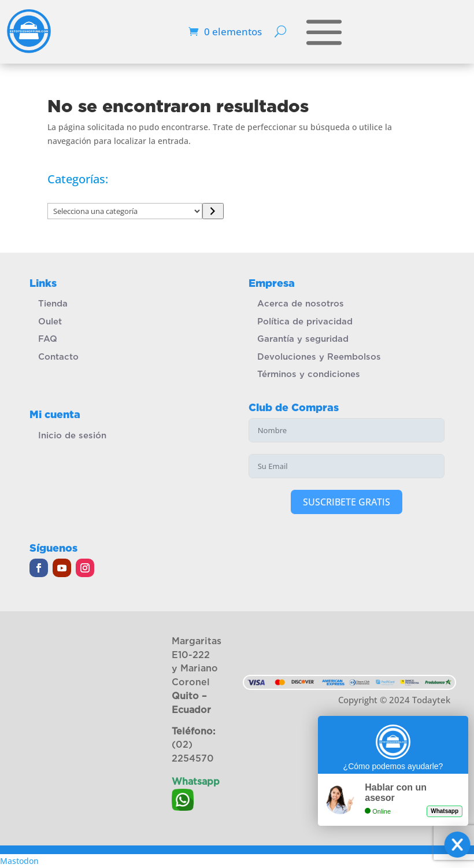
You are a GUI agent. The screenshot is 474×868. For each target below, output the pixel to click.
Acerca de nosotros (301, 304)
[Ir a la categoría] (213, 211)
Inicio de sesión (72, 435)
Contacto (58, 357)
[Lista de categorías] (125, 211)
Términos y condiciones (309, 374)
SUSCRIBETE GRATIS (347, 502)
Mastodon (19, 861)
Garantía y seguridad (303, 339)
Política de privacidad (305, 322)
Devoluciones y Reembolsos (319, 357)
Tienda (53, 304)
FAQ (48, 339)
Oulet (50, 322)
